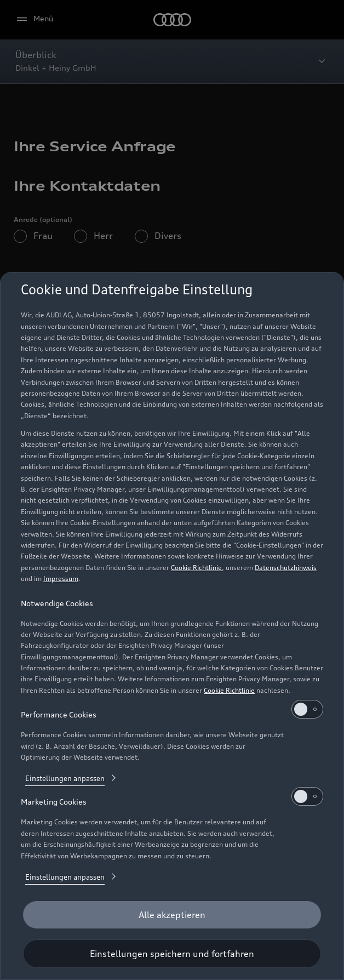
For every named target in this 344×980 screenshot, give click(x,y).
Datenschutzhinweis (286, 568)
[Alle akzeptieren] (172, 915)
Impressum (61, 579)
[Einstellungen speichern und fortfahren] (172, 954)
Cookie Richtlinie (196, 568)
